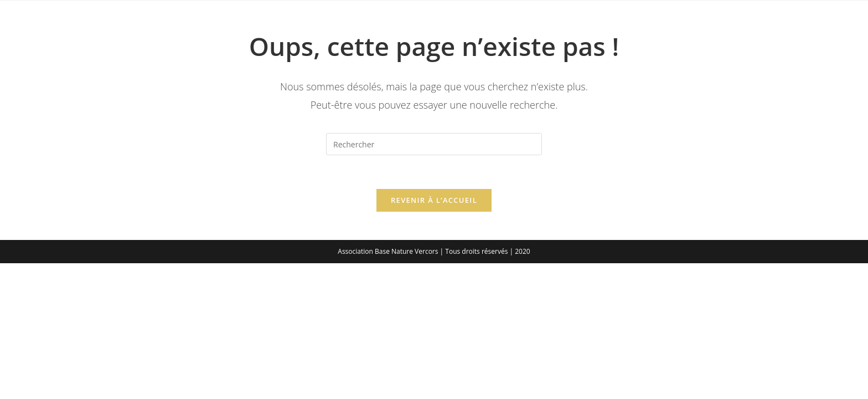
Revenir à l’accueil (434, 200)
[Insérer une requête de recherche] (434, 144)
